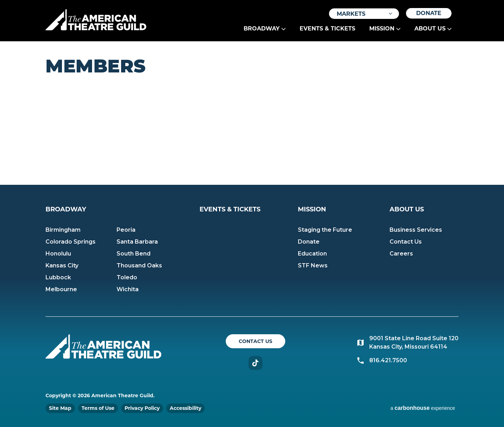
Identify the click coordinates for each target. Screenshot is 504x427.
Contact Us (406, 242)
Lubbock (58, 277)
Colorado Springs (71, 242)
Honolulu (58, 254)
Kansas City (62, 265)
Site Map (60, 408)
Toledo (127, 277)
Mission (382, 29)
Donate (429, 13)
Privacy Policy (142, 408)
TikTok (255, 363)
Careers (401, 254)
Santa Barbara (137, 242)
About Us (430, 29)
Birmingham (63, 230)
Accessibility (185, 408)
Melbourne (61, 289)
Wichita (128, 289)
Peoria (126, 230)
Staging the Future (325, 230)
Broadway (262, 29)
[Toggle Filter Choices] (364, 14)
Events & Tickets (327, 29)
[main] (252, 113)
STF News (313, 265)
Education (312, 254)
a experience (423, 408)
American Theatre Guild (96, 20)
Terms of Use (98, 408)
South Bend (134, 254)
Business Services (416, 230)
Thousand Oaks (139, 265)
